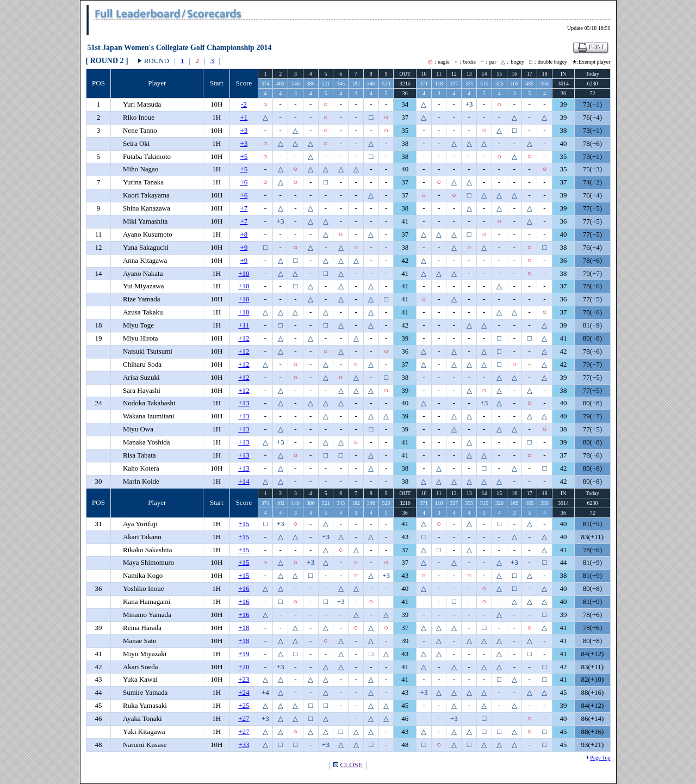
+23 (244, 679)
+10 (244, 273)
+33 (244, 745)
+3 (244, 130)
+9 (244, 247)
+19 (244, 654)
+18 (244, 628)
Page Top (600, 758)
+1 (244, 117)
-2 (244, 104)
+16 (244, 588)
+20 (244, 667)
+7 (244, 208)
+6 (244, 182)
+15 (244, 524)
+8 (244, 234)
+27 (244, 718)
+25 (244, 705)
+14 (244, 481)
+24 (244, 692)
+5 (244, 156)
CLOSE (352, 765)
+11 (244, 325)
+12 (244, 338)
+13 (244, 403)
